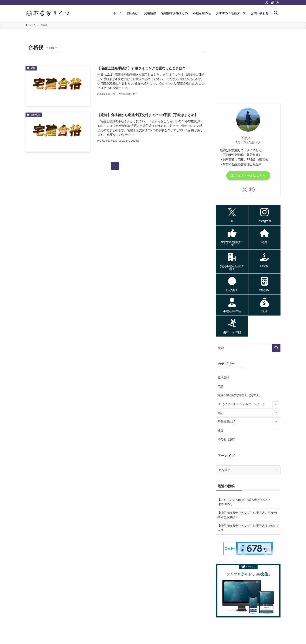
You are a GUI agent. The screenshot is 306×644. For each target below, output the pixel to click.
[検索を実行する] (276, 348)
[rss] (278, 2)
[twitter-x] (267, 2)
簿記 (248, 413)
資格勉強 (223, 378)
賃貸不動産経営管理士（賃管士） (240, 395)
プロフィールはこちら (248, 176)
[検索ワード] (248, 348)
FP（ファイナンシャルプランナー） (248, 404)
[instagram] (272, 2)
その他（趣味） (228, 439)
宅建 (220, 386)
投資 (220, 431)
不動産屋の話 (248, 422)
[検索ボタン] (276, 13)
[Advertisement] (248, 69)
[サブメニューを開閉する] (276, 404)
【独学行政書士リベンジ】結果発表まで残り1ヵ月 (248, 528)
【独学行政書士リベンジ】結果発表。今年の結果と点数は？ (247, 515)
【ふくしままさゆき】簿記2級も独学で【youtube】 (244, 502)
